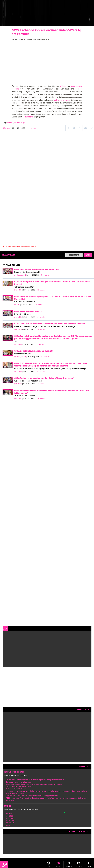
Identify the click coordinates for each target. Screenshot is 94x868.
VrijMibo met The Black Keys (16, 789)
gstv (24, 123)
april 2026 (9, 816)
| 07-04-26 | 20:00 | (34, 290)
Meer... (8, 825)
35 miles (18, 396)
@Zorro (17, 305)
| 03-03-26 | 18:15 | (33, 344)
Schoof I (10, 123)
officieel (63, 86)
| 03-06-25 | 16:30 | (24, 128)
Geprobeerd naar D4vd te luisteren (18, 782)
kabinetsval (18, 123)
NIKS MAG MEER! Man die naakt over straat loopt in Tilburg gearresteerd (32, 796)
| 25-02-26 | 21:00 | (38, 357)
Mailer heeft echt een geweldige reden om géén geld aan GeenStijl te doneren (34, 784)
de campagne (28, 117)
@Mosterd (18, 329)
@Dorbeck (6, 128)
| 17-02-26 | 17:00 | (34, 372)
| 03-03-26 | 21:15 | (34, 329)
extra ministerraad (62, 100)
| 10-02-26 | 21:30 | (34, 384)
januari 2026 (10, 823)
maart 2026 (10, 818)
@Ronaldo (18, 290)
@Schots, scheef (20, 275)
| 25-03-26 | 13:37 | (32, 305)
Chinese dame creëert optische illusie (19, 787)
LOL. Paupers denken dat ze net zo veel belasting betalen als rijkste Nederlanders (35, 780)
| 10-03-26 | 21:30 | (34, 317)
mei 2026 (9, 814)
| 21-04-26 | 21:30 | (38, 275)
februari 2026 (11, 821)
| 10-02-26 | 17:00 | (34, 399)
